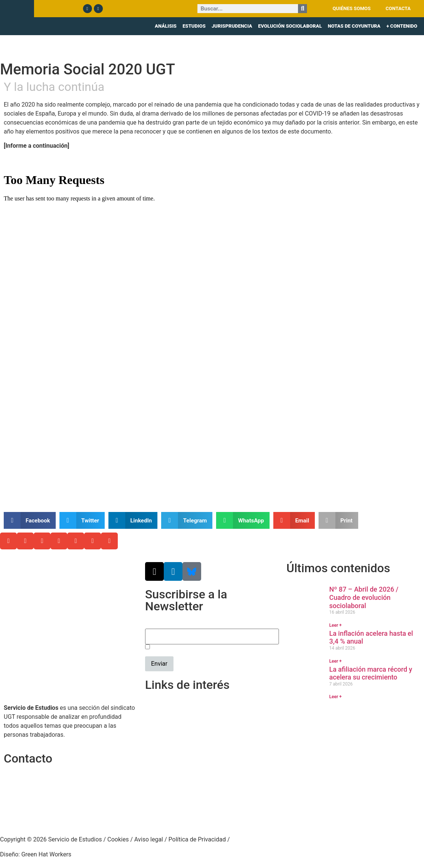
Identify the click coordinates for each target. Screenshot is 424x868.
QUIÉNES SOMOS (352, 8)
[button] (30, 520)
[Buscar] (302, 9)
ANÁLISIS (166, 26)
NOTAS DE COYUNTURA (354, 26)
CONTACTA (398, 8)
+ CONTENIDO (402, 26)
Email (153, 625)
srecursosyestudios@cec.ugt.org (47, 814)
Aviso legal (149, 839)
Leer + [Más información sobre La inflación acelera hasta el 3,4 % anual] (335, 661)
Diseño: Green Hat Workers (36, 854)
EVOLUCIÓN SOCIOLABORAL (290, 26)
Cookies (118, 839)
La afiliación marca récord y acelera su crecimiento (371, 673)
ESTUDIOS (194, 26)
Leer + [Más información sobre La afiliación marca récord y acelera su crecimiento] (335, 697)
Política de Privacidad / (199, 839)
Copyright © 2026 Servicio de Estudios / (54, 839)
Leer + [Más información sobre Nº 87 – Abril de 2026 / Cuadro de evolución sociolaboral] (335, 625)
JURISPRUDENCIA (232, 26)
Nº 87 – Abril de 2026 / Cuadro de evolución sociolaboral (364, 597)
